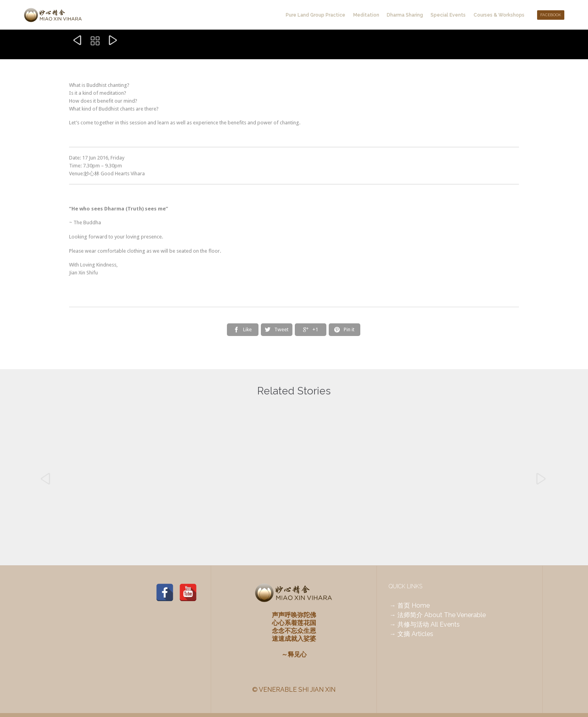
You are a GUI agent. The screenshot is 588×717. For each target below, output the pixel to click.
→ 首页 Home (410, 605)
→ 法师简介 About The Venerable (438, 615)
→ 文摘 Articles (411, 634)
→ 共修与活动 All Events (425, 624)
